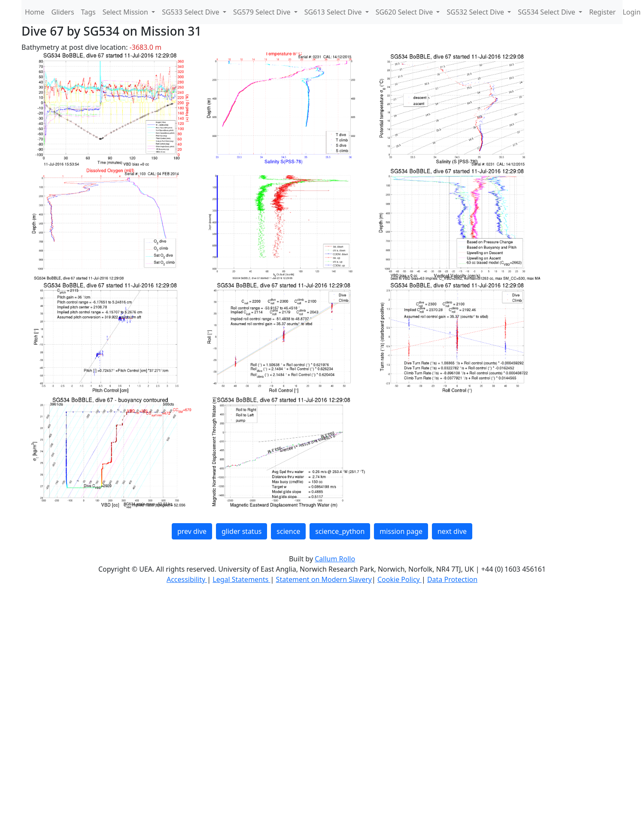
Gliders (63, 12)
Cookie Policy (399, 579)
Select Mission (126, 12)
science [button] (288, 531)
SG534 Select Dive (547, 12)
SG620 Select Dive (405, 12)
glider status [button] (241, 531)
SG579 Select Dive (263, 12)
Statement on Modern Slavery (324, 579)
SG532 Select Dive (476, 12)
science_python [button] (340, 531)
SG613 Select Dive (334, 12)
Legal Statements (241, 579)
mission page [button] (401, 531)
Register (602, 12)
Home (35, 12)
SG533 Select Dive (191, 12)
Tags (88, 12)
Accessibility (187, 579)
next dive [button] (452, 531)
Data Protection (452, 579)
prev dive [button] (192, 531)
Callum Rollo (335, 559)
